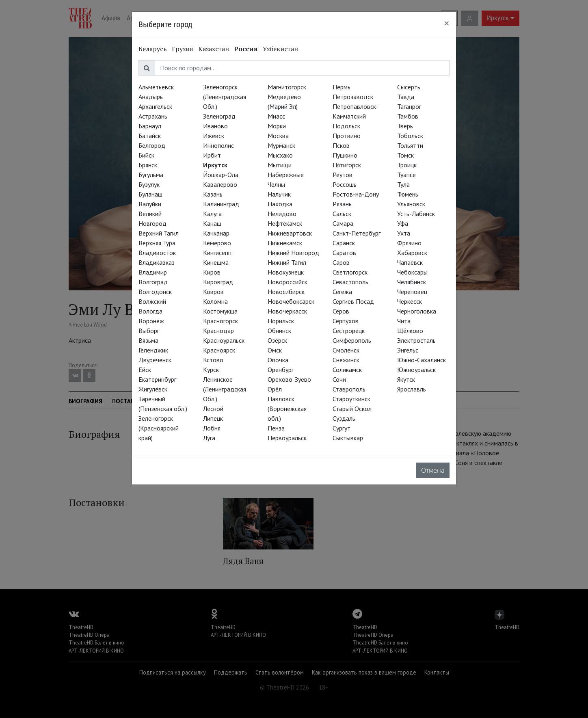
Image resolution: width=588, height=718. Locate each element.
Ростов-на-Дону (356, 194)
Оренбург (281, 370)
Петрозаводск (353, 97)
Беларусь (153, 49)
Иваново (215, 126)
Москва (278, 136)
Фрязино (409, 243)
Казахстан (214, 49)
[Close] (447, 23)
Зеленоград (219, 116)
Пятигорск (347, 165)
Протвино (347, 136)
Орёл (275, 389)
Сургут (342, 428)
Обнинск (279, 331)
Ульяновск (411, 204)
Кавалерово (220, 184)
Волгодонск (155, 292)
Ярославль (412, 389)
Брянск (148, 165)
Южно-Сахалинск (422, 360)
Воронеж (151, 321)
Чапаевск (410, 262)
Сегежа (342, 292)
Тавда (406, 97)
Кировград (218, 282)
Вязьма (148, 340)
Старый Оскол (352, 409)
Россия (246, 49)
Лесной (213, 409)
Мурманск (281, 145)
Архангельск (155, 106)
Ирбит (212, 155)
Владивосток (157, 253)
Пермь (342, 87)
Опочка (278, 360)
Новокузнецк (286, 272)
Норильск (281, 321)
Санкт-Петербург (357, 233)
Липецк (213, 418)
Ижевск (214, 136)
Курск (211, 370)
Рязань (342, 204)
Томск (405, 155)
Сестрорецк (349, 331)
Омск (275, 350)
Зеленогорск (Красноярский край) (159, 428)
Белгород (152, 145)
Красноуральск (224, 340)
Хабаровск (412, 253)
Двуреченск (155, 360)
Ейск (145, 370)
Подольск (346, 126)
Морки (277, 126)
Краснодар (218, 331)
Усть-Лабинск (416, 214)
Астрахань (153, 116)
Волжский (152, 301)
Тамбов (408, 116)
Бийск (146, 155)
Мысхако (280, 155)
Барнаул (150, 126)
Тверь (405, 126)
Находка (280, 204)
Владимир (153, 272)
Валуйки (150, 204)
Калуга (212, 214)
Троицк (407, 165)
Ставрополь (349, 389)
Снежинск (346, 360)
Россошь (345, 184)
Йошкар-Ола (221, 175)
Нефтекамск (285, 223)
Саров (341, 262)
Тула (403, 184)
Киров (212, 272)
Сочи (339, 379)
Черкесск (410, 301)
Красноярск (219, 350)
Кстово (213, 360)
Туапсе (406, 175)
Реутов (343, 175)
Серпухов (346, 321)
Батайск (150, 136)
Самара (343, 223)
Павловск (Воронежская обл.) (287, 409)
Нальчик (279, 194)
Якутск (406, 379)
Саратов (344, 253)
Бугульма (151, 175)
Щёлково (410, 331)
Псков (341, 145)
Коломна (215, 301)
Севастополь (350, 282)
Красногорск (220, 321)
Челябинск (412, 282)
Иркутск (215, 165)
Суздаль (344, 418)
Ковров (213, 292)
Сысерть (409, 87)
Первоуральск (287, 438)
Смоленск (346, 350)
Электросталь (416, 340)
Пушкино (345, 155)
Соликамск (347, 370)
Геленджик (153, 350)
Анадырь (151, 97)
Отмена (433, 470)
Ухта (404, 233)
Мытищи (280, 165)
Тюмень (408, 194)
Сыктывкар (348, 438)
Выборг (149, 331)
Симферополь (352, 340)
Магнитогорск (287, 87)
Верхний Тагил (159, 233)
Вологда (150, 311)
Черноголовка (417, 311)
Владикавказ (157, 262)
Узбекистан (280, 49)
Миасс (276, 116)
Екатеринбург (157, 379)
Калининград (221, 204)
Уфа (403, 223)
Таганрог (409, 106)
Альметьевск (156, 87)
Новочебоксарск (291, 301)
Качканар (216, 233)
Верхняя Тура (157, 243)
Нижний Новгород (293, 253)
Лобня (212, 428)
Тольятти (410, 145)
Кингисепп (217, 253)
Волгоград (153, 282)
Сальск (342, 214)
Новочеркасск (287, 311)
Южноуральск (416, 370)
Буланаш (150, 194)
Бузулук (149, 184)
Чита (404, 321)
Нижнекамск (285, 243)
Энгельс (408, 350)
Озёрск (277, 340)
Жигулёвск (153, 389)
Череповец (412, 292)
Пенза (276, 428)
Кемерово (217, 243)
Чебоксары (412, 272)
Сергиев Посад (353, 301)
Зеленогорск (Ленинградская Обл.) (225, 97)
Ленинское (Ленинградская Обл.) (225, 389)
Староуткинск (351, 399)
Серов (341, 311)
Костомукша (220, 311)
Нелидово (282, 214)
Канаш (212, 223)
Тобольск (410, 136)
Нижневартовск (290, 233)
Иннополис (218, 145)
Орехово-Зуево (289, 379)
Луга (209, 438)
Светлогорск (350, 272)
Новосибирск (286, 292)
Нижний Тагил (287, 262)
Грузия (183, 49)
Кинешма (216, 262)
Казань (213, 194)
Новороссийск (288, 282)
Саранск (344, 243)
